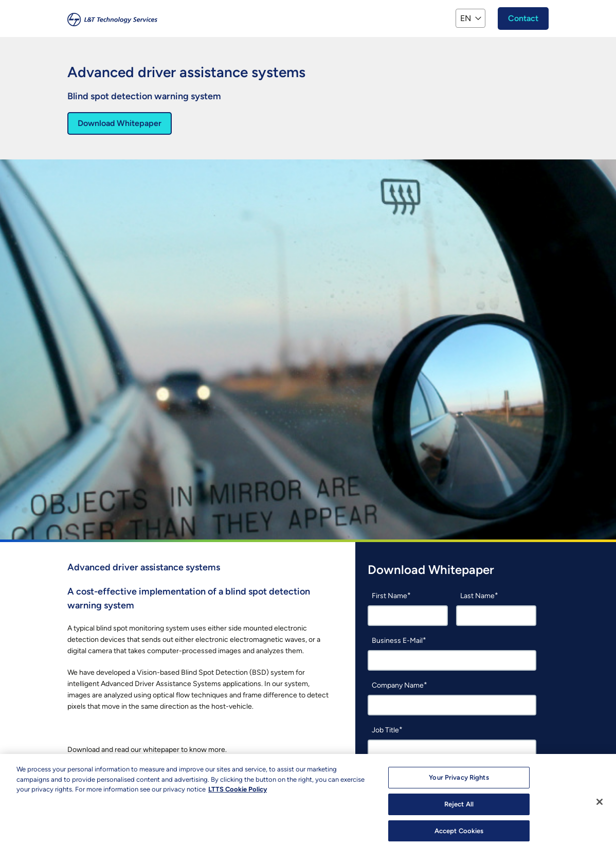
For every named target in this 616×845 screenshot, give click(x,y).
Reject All (459, 807)
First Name (389, 596)
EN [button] (466, 18)
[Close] (600, 804)
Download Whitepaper (120, 123)
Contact (523, 18)
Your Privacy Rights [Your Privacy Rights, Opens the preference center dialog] (459, 780)
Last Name (477, 596)
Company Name (398, 685)
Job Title (385, 730)
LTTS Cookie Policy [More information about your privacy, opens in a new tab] (238, 792)
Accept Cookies (459, 833)
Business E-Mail (397, 641)
